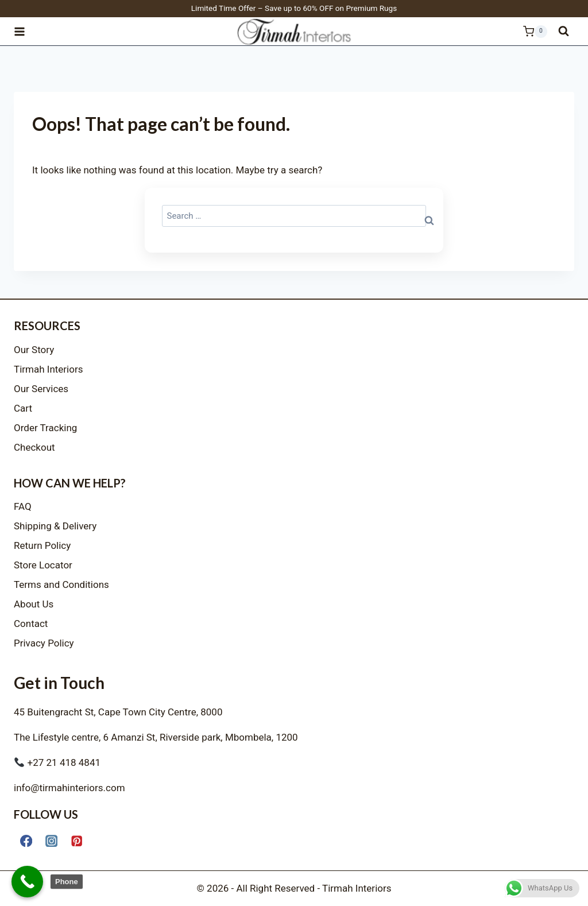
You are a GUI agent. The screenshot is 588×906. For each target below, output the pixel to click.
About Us (34, 604)
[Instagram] (51, 841)
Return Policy (42, 545)
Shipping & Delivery (55, 526)
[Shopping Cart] (529, 32)
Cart (23, 408)
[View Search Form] (564, 31)
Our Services (41, 389)
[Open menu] (25, 31)
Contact (31, 624)
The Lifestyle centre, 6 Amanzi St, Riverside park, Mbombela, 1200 (156, 737)
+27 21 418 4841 (57, 762)
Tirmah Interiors (49, 369)
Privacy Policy (44, 643)
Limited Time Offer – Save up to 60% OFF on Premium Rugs (294, 8)
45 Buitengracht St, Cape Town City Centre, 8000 (118, 712)
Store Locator (43, 565)
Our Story (34, 350)
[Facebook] (26, 841)
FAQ (23, 506)
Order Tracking (45, 428)
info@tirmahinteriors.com (69, 788)
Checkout (34, 447)
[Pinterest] (77, 841)
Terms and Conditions (61, 584)
